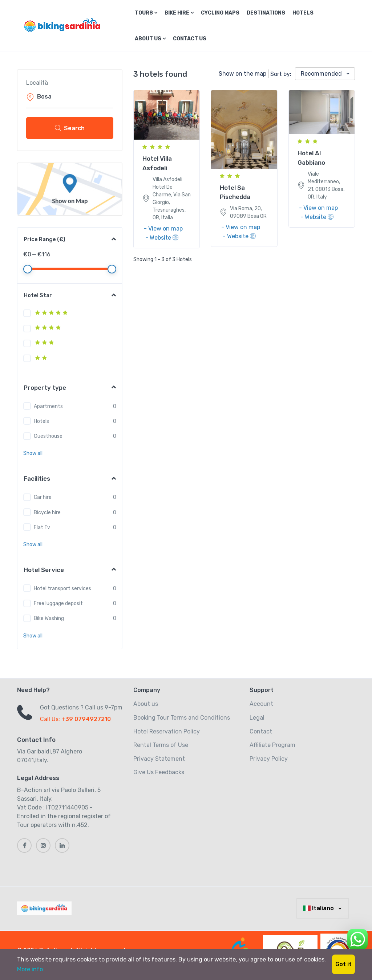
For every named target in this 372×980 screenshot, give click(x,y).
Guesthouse (48, 436)
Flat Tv (42, 527)
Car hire (43, 497)
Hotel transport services (62, 589)
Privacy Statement (159, 759)
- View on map (163, 229)
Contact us (190, 39)
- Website (162, 238)
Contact (261, 731)
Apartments (48, 406)
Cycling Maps (220, 13)
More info (30, 969)
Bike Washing (49, 618)
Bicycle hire (47, 513)
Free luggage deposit (58, 603)
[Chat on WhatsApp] (357, 938)
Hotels (303, 13)
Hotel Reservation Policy (167, 731)
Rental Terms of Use (161, 745)
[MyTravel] (46, 908)
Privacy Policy (269, 759)
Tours (146, 13)
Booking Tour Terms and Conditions (182, 718)
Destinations (266, 13)
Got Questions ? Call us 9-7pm (81, 707)
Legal (257, 718)
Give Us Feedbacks (159, 772)
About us (150, 39)
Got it (343, 964)
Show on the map (242, 74)
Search (70, 128)
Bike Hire (179, 13)
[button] (33, 453)
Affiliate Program (272, 745)
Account (261, 704)
